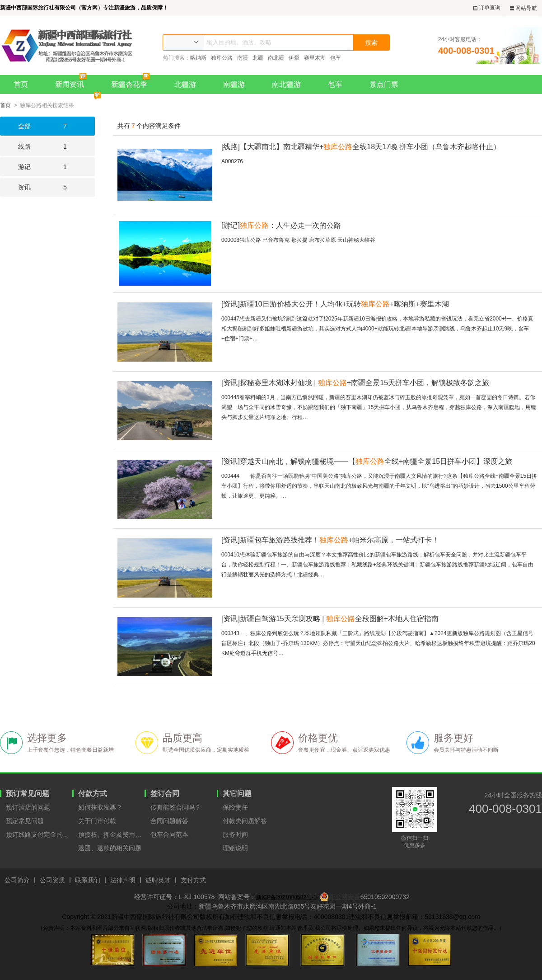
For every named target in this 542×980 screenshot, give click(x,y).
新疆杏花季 (133, 82)
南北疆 (276, 58)
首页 (21, 84)
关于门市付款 (97, 821)
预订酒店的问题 (28, 807)
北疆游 (185, 84)
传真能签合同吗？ (176, 807)
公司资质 (52, 880)
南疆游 (234, 84)
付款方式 (93, 794)
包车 (336, 58)
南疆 (243, 58)
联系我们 (88, 880)
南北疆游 (286, 84)
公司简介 (17, 880)
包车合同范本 (169, 834)
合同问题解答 (169, 821)
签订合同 (165, 794)
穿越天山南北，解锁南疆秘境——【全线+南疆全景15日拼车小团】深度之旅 (367, 461)
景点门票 (384, 84)
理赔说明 (235, 848)
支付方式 (193, 880)
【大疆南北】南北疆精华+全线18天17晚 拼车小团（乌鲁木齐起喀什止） (361, 147)
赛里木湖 (315, 58)
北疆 (258, 58)
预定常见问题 (25, 821)
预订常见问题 (28, 794)
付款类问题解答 (245, 821)
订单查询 (487, 8)
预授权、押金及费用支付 (111, 834)
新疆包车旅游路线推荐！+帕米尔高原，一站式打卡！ (330, 540)
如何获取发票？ (100, 807)
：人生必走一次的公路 (281, 225)
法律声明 (123, 880)
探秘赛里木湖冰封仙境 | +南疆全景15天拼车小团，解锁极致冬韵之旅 (355, 383)
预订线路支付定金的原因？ (39, 834)
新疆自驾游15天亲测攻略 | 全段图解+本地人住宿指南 (330, 619)
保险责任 (235, 807)
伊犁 (294, 58)
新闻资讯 (73, 82)
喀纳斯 (198, 58)
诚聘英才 (158, 880)
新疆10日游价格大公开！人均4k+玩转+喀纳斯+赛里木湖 (335, 304)
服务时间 (235, 834)
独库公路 (222, 58)
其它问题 (237, 794)
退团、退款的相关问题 (110, 848)
